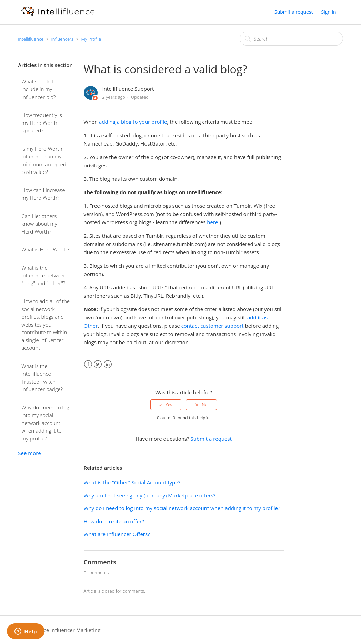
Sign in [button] (329, 12)
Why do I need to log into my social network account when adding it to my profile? (45, 423)
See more (29, 453)
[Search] (291, 39)
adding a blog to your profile (133, 122)
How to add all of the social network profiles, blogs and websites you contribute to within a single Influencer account (46, 324)
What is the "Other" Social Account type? (132, 482)
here (212, 222)
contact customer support (213, 326)
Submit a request (294, 12)
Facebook (88, 364)
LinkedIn (108, 364)
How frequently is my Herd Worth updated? (42, 123)
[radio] (166, 405)
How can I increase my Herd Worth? (43, 194)
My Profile (91, 39)
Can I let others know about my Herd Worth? (39, 224)
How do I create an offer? (114, 521)
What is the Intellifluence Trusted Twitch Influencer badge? (42, 378)
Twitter (98, 364)
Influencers (62, 39)
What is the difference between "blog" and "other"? (44, 275)
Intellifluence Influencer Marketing (59, 630)
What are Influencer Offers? (117, 534)
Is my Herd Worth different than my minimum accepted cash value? (44, 160)
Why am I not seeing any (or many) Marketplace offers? (150, 495)
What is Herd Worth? (45, 249)
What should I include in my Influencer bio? (38, 89)
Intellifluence (31, 39)
